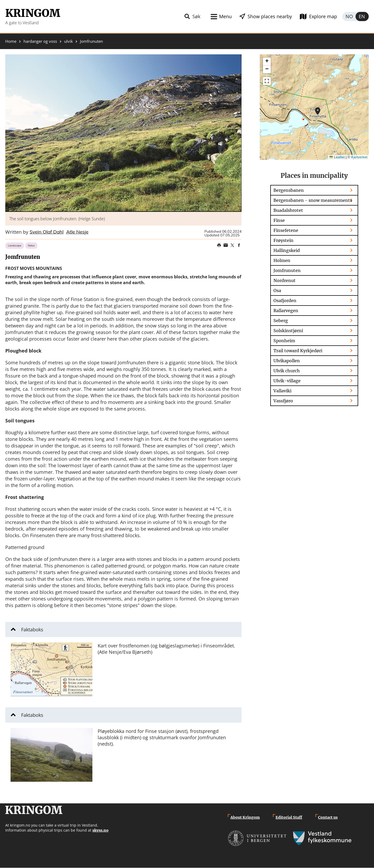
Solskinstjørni (288, 331)
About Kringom (245, 817)
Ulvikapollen (287, 361)
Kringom (33, 13)
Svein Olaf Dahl (47, 232)
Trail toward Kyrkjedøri (298, 351)
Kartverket (359, 157)
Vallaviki (282, 391)
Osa (277, 290)
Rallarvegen (286, 311)
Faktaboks (32, 629)
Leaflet (337, 157)
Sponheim (284, 341)
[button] (123, 133)
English (362, 16)
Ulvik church (287, 371)
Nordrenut (285, 280)
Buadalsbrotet (288, 210)
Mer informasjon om (318, 111)
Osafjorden (285, 301)
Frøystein (283, 240)
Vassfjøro (283, 401)
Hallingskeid (287, 250)
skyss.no (100, 830)
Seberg (281, 321)
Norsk (349, 16)
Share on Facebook (239, 245)
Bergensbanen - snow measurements (313, 200)
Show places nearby (270, 16)
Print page (219, 245)
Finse (279, 220)
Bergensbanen (289, 190)
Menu (225, 16)
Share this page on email (226, 245)
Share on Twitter (232, 245)
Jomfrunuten (287, 270)
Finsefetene (286, 230)
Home (11, 41)
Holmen (282, 260)
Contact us (328, 817)
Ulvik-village (287, 381)
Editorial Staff (289, 817)
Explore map (323, 16)
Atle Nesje (77, 232)
